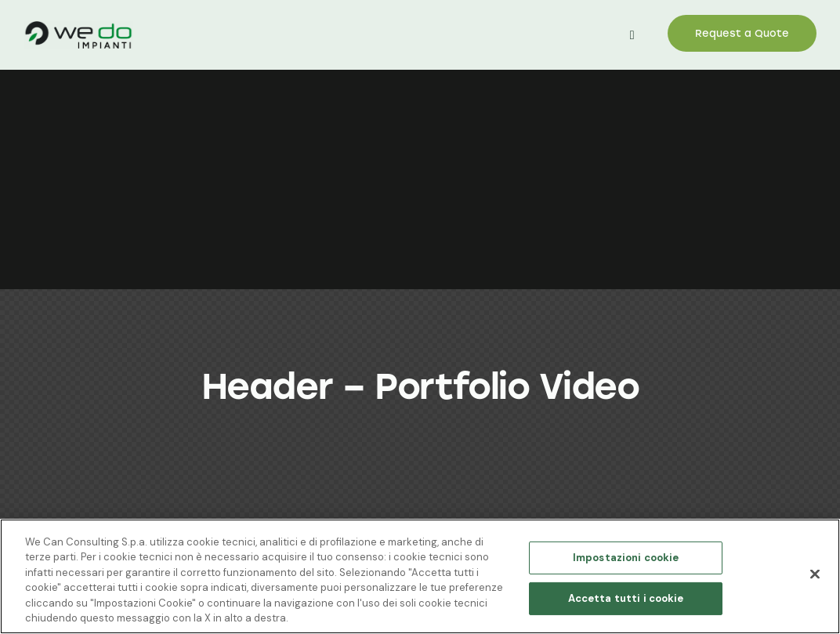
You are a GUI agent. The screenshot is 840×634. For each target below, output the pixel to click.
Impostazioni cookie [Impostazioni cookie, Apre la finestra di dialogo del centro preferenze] (626, 558)
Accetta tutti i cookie (626, 598)
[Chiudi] (815, 574)
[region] (420, 576)
